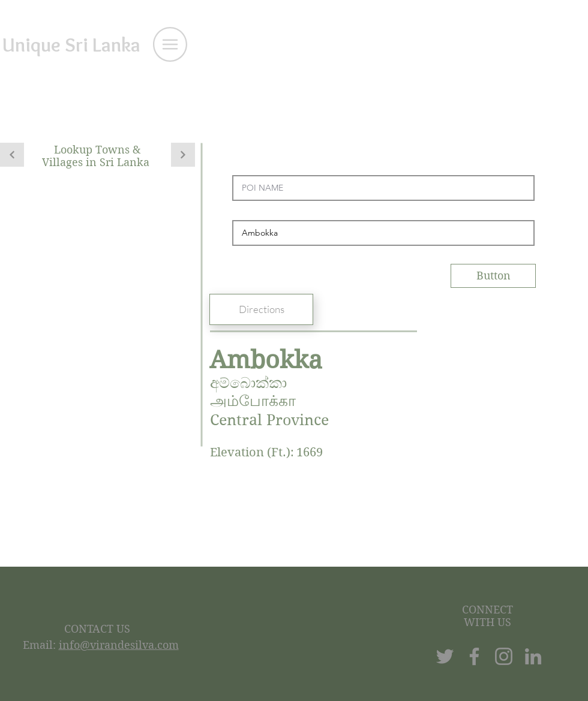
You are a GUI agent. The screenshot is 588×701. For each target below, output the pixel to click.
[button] (170, 44)
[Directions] (261, 309)
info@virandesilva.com (119, 645)
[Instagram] (504, 656)
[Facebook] (474, 656)
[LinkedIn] (533, 656)
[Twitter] (445, 656)
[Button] (493, 276)
